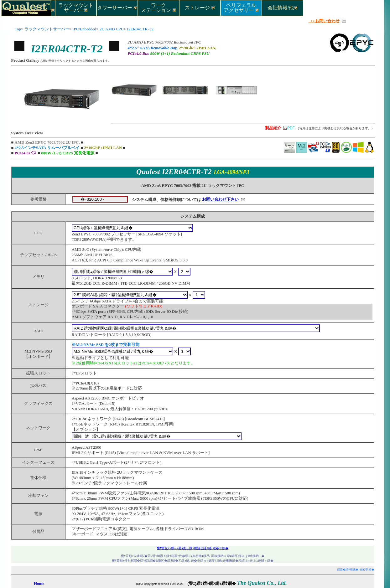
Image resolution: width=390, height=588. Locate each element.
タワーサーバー (117, 8)
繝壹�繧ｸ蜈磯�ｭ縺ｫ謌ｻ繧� (356, 570)
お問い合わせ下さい (220, 199)
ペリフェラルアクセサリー (241, 8)
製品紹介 (273, 128)
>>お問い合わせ (324, 21)
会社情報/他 (283, 8)
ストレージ (200, 8)
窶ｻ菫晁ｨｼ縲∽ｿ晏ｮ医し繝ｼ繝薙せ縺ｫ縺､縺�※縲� (193, 548)
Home (39, 583)
